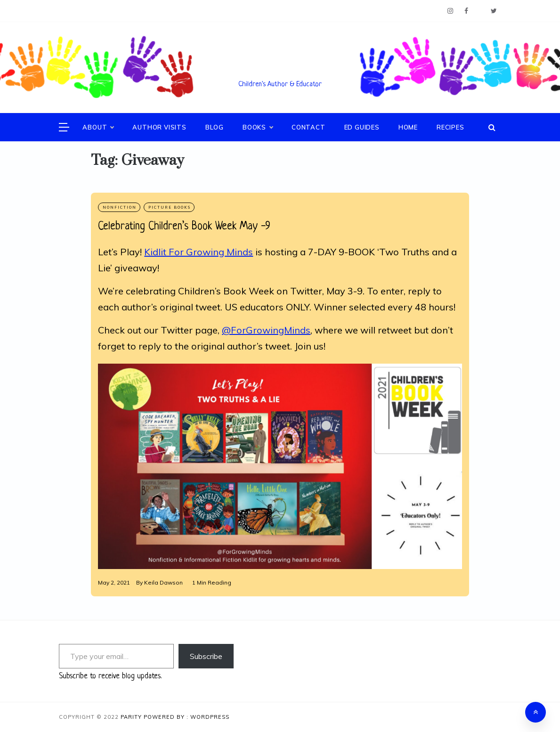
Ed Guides (362, 127)
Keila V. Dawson (280, 71)
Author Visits (159, 127)
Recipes (450, 127)
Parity (132, 717)
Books (258, 127)
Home (408, 127)
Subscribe (206, 656)
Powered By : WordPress (187, 717)
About (98, 127)
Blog (215, 127)
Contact (308, 127)
